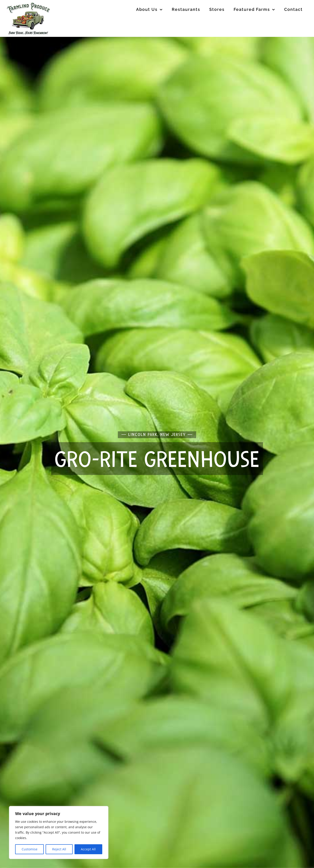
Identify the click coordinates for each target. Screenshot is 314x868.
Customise (30, 849)
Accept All (88, 849)
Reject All (59, 849)
